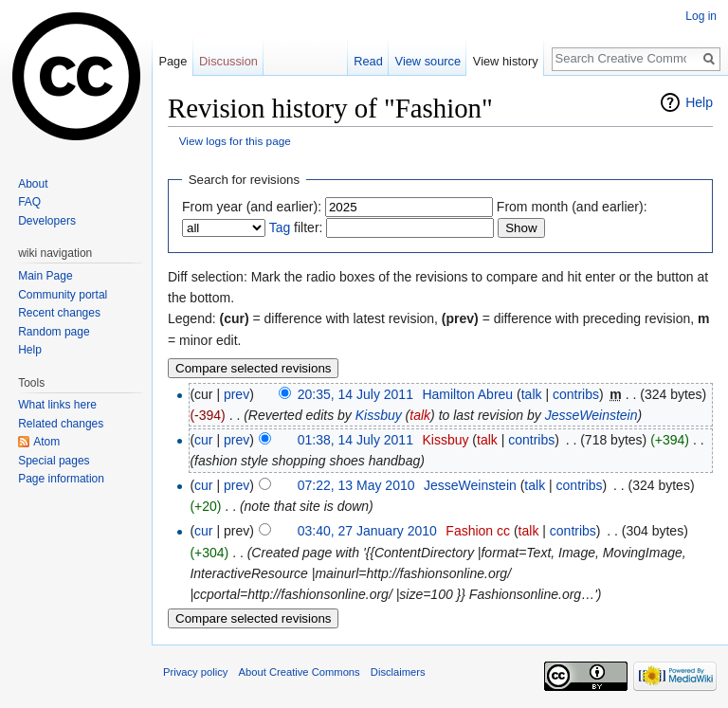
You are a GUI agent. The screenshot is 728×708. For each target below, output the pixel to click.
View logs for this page (235, 141)
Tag (280, 227)
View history (506, 61)
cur (203, 440)
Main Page (45, 276)
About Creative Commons (300, 672)
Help (699, 102)
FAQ (29, 202)
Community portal (63, 295)
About (33, 184)
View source (428, 61)
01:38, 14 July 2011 (355, 440)
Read (368, 61)
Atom (46, 442)
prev (237, 394)
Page (173, 61)
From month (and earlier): (572, 207)
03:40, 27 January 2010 (367, 531)
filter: (296, 227)
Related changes (61, 424)
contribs (576, 394)
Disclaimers (398, 672)
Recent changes (59, 313)
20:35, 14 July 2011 (355, 394)
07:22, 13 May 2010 (356, 485)
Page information (61, 479)
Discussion (228, 61)
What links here (57, 405)
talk (532, 394)
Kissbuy (379, 415)
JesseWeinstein (591, 415)
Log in (701, 16)
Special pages (54, 461)
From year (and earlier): (252, 207)
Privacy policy (195, 672)
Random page (54, 332)
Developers (47, 221)
